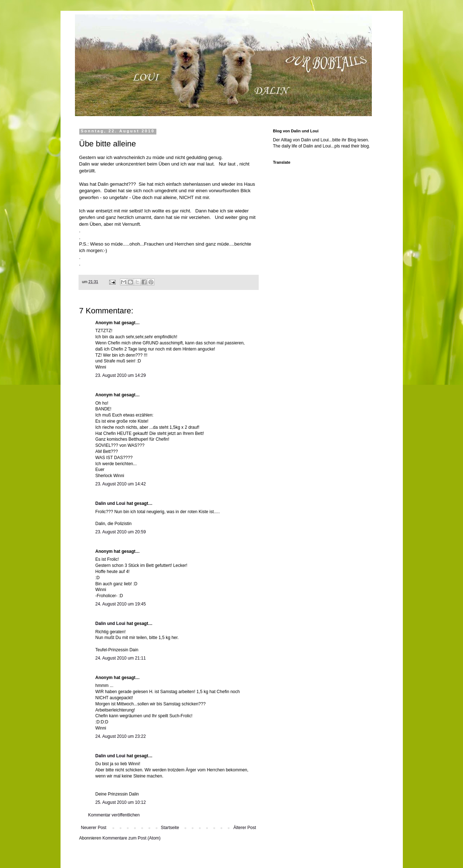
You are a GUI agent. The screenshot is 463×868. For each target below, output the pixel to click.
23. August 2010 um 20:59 (121, 532)
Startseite (170, 828)
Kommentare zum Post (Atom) (131, 838)
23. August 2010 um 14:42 (121, 484)
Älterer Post (245, 828)
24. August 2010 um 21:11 (121, 658)
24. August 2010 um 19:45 (121, 604)
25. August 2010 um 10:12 (121, 802)
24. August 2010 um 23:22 (121, 736)
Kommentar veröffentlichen (114, 815)
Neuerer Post (94, 828)
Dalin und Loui (110, 503)
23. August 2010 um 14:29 (121, 375)
